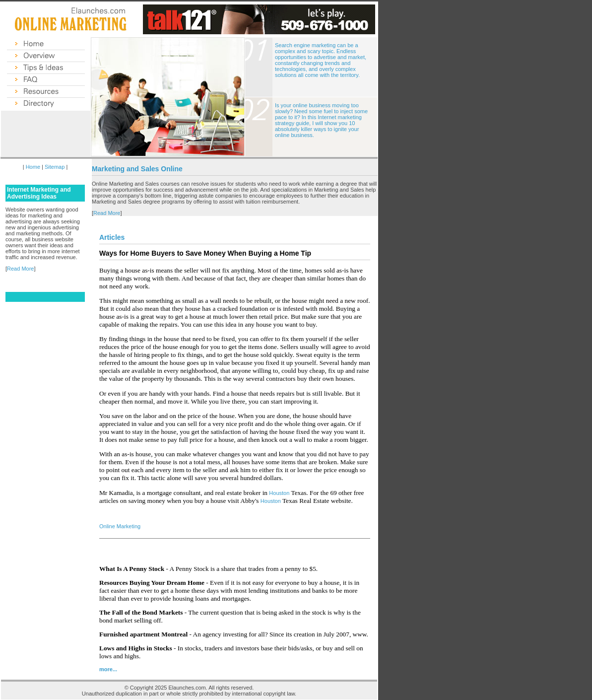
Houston (279, 493)
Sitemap (55, 167)
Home (33, 167)
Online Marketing (120, 526)
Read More (20, 269)
